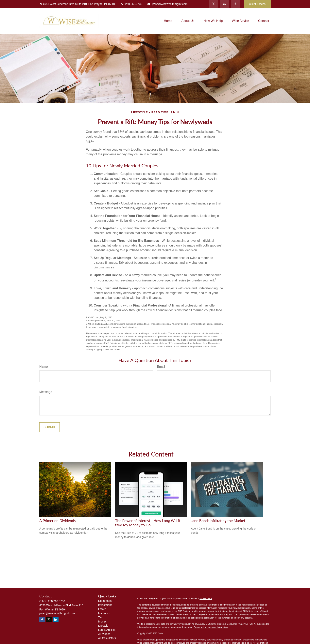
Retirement (105, 601)
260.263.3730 (131, 4)
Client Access (257, 4)
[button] (168, 21)
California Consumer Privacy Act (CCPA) (237, 624)
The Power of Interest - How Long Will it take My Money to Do (148, 523)
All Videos (104, 634)
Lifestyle (103, 626)
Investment (105, 605)
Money (102, 622)
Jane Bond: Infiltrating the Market (218, 521)
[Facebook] (235, 4)
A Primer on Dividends (58, 521)
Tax (100, 617)
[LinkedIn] (224, 4)
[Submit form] (50, 427)
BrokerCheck (206, 598)
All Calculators (107, 638)
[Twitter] (214, 4)
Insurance (104, 613)
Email (161, 367)
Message (46, 392)
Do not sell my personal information (211, 627)
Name (44, 367)
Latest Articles (107, 630)
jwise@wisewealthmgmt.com (167, 4)
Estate (102, 609)
